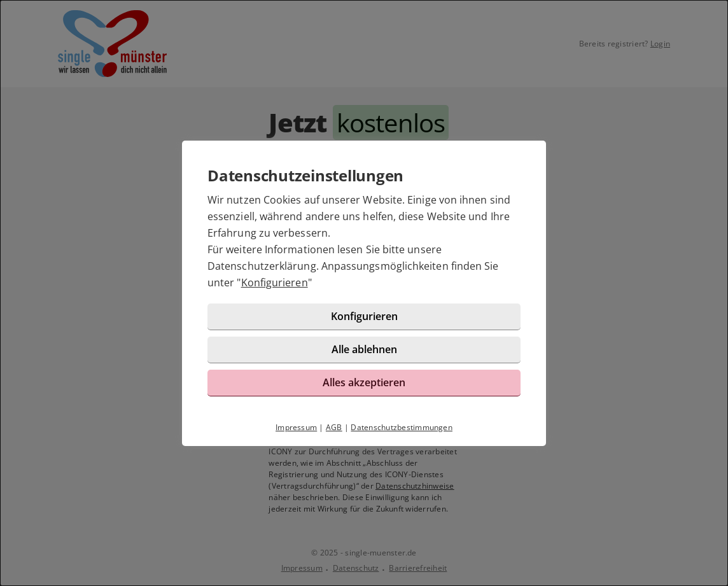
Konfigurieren (275, 283)
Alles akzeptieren (364, 382)
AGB (334, 427)
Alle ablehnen (364, 349)
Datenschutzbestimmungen (402, 427)
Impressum (296, 427)
